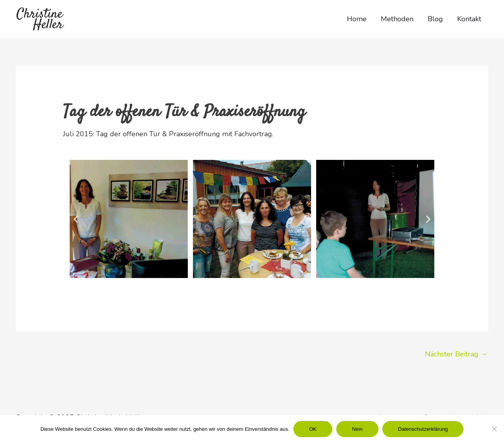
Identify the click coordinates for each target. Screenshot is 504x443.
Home (357, 19)
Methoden (397, 19)
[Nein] (494, 429)
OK (313, 429)
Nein (357, 429)
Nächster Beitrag (456, 354)
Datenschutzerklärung (423, 429)
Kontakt (469, 19)
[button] (76, 219)
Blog (435, 19)
